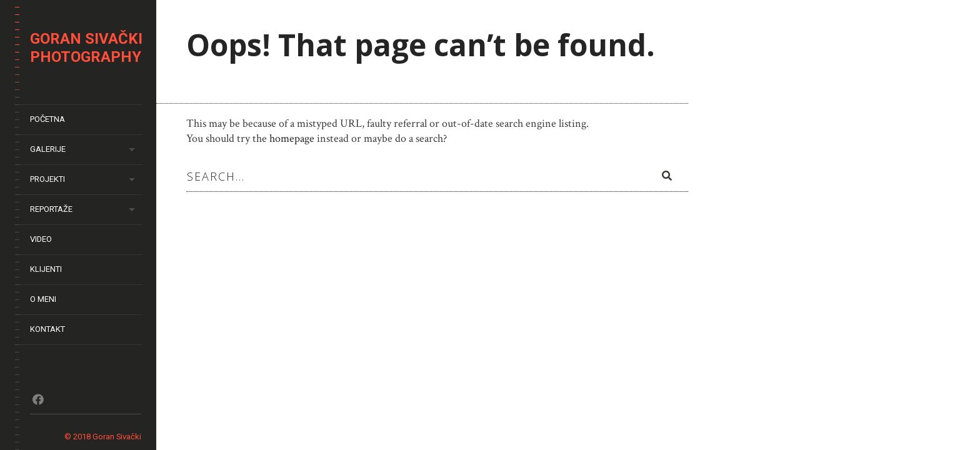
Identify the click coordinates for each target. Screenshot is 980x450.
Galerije (48, 149)
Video (41, 239)
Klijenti (46, 269)
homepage (292, 138)
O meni (43, 299)
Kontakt (47, 329)
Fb (38, 399)
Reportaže (51, 209)
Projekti (47, 179)
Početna (47, 119)
